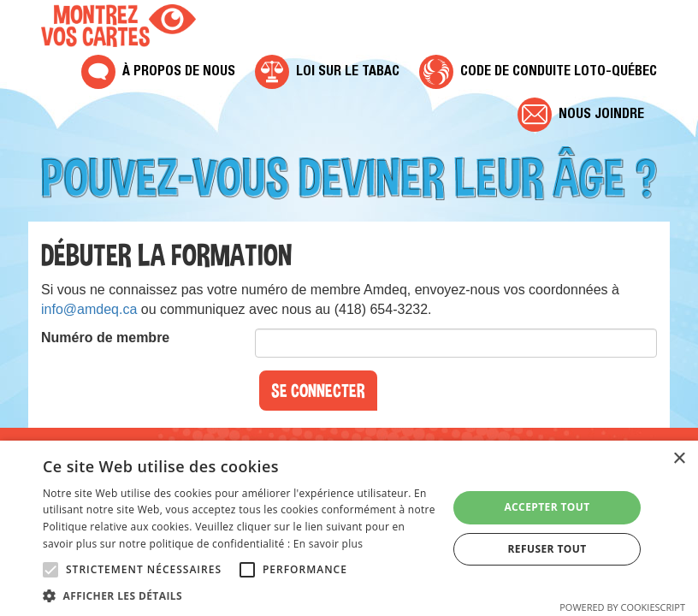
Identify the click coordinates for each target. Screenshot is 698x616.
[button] (239, 595)
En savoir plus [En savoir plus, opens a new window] (328, 544)
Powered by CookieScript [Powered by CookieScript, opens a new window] (622, 607)
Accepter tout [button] (547, 507)
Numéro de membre (105, 338)
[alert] (349, 528)
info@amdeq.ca (89, 309)
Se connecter (318, 390)
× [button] (679, 459)
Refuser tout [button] (547, 549)
